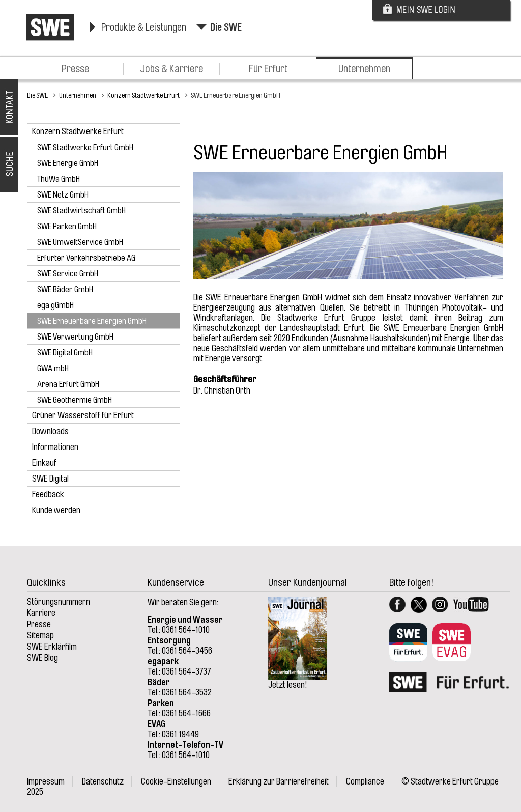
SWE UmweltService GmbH (80, 242)
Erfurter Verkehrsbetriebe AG (86, 258)
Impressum (46, 781)
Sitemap (40, 635)
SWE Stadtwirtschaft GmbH (81, 211)
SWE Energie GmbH (68, 163)
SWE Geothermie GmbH (75, 400)
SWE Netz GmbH (63, 195)
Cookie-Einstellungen (176, 781)
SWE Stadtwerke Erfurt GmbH (85, 147)
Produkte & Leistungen (144, 27)
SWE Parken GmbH (67, 226)
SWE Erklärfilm (52, 647)
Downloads (50, 431)
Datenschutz (103, 781)
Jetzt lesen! (288, 685)
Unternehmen (364, 69)
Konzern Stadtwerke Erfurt (143, 95)
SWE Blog (42, 658)
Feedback (48, 494)
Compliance (365, 781)
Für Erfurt (268, 69)
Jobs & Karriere (171, 69)
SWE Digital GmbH (65, 353)
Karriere (41, 613)
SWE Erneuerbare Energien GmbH (236, 95)
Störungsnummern (59, 602)
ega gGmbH (55, 305)
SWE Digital (50, 479)
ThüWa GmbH (59, 179)
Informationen (55, 447)
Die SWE (226, 27)
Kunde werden (56, 510)
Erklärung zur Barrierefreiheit (279, 781)
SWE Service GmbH (68, 274)
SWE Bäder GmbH (65, 289)
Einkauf (44, 463)
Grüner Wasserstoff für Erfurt (83, 415)
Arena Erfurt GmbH (68, 384)
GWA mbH (53, 368)
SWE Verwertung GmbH (75, 337)
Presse (75, 69)
